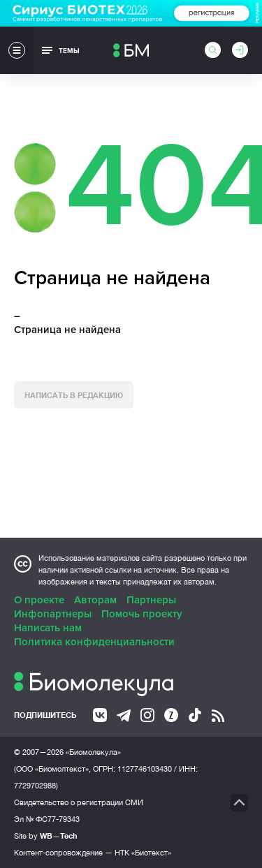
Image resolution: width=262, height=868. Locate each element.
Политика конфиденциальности (94, 642)
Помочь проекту (142, 614)
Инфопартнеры (53, 614)
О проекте (39, 600)
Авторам (95, 600)
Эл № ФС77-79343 (47, 819)
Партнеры (151, 600)
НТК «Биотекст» (143, 853)
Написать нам (48, 628)
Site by (46, 836)
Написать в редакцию (74, 395)
